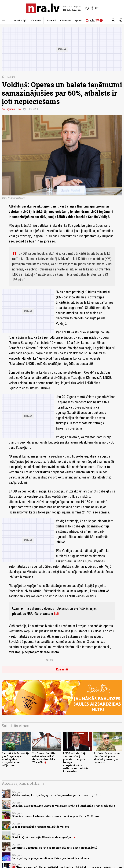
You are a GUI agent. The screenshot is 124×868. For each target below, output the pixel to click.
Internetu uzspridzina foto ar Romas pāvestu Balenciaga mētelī (54, 848)
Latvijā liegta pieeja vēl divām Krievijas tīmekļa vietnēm (51, 858)
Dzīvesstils (36, 20)
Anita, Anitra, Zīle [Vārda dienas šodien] (72, 10)
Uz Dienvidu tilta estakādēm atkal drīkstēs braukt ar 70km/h (44, 758)
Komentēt (62, 669)
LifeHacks (66, 20)
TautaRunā (51, 20)
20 (74, 837)
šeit (57, 614)
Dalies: (49, 660)
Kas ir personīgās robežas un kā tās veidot (41, 827)
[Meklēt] (114, 20)
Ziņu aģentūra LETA (11, 109)
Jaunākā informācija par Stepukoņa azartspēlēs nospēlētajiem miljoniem (15, 759)
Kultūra (11, 77)
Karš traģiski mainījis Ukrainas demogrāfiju (42, 837)
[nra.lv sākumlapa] (43, 8)
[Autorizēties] (121, 20)
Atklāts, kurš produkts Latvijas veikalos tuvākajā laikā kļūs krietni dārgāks (64, 806)
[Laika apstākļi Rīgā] (92, 8)
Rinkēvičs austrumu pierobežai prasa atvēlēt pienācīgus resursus (107, 758)
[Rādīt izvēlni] (3, 20)
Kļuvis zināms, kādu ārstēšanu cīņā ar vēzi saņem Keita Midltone (56, 816)
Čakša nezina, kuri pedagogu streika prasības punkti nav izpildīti (56, 795)
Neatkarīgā (20, 20)
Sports (79, 20)
